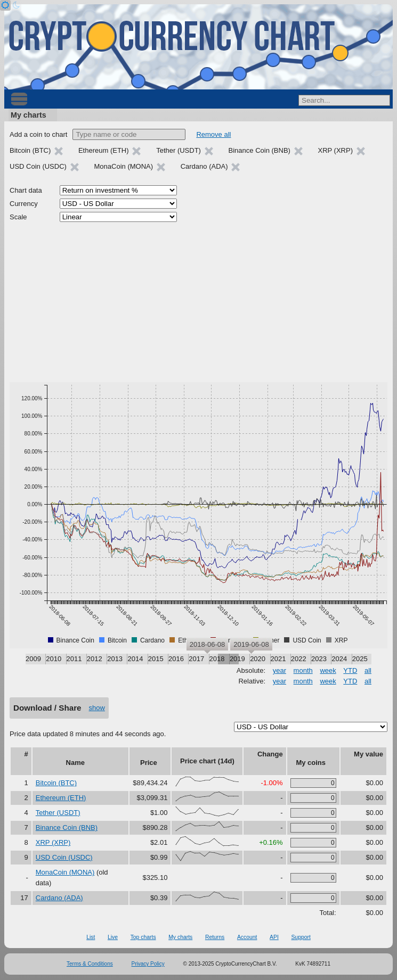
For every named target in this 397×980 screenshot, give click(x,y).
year (279, 670)
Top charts (143, 937)
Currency (24, 204)
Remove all (213, 134)
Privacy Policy (148, 964)
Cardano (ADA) (59, 898)
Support (301, 937)
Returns (215, 937)
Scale (18, 217)
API (274, 937)
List (91, 937)
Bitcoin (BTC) (56, 783)
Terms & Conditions (90, 964)
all (368, 670)
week (328, 670)
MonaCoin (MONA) (65, 872)
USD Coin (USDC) (64, 857)
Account (247, 937)
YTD (350, 670)
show (97, 708)
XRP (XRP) (53, 842)
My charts (29, 115)
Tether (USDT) (58, 813)
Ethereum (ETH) (61, 798)
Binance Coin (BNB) (67, 827)
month (303, 670)
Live (113, 937)
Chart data (26, 190)
